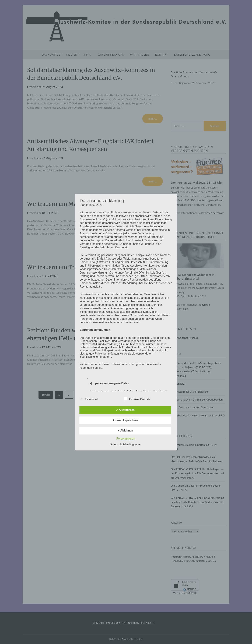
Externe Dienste (137, 399)
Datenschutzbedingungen (126, 444)
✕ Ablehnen (125, 431)
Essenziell (89, 399)
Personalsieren (126, 439)
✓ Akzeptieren (125, 410)
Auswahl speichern (125, 420)
